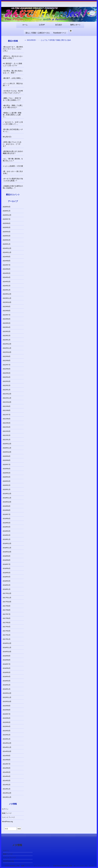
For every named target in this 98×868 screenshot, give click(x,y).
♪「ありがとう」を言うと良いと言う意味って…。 (13, 123)
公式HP (42, 25)
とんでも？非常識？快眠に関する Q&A (56, 40)
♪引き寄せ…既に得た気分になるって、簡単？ (13, 72)
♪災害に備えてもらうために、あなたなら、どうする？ (12, 144)
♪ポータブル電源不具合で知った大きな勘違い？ (13, 180)
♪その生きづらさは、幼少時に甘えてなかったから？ (13, 92)
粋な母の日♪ (7, 137)
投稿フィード (7, 813)
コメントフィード (8, 817)
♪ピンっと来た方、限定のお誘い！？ (13, 84)
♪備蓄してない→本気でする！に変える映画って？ (12, 99)
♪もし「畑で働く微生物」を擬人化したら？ (13, 160)
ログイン (5, 809)
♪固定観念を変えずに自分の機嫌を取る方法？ (13, 152)
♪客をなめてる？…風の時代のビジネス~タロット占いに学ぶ (13, 49)
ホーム (25, 25)
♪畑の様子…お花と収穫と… (13, 78)
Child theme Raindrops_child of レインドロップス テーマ (73, 866)
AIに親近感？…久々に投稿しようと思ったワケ (12, 64)
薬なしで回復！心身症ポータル (38, 33)
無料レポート (75, 25)
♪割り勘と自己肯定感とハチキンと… (13, 130)
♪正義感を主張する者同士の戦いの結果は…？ (13, 187)
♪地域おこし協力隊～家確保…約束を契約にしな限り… (12, 115)
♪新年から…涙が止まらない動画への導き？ (13, 57)
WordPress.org (7, 822)
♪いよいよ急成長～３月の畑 (13, 166)
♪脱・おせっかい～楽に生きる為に (13, 172)
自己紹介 (59, 25)
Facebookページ (60, 33)
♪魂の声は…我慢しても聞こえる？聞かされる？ (13, 106)
